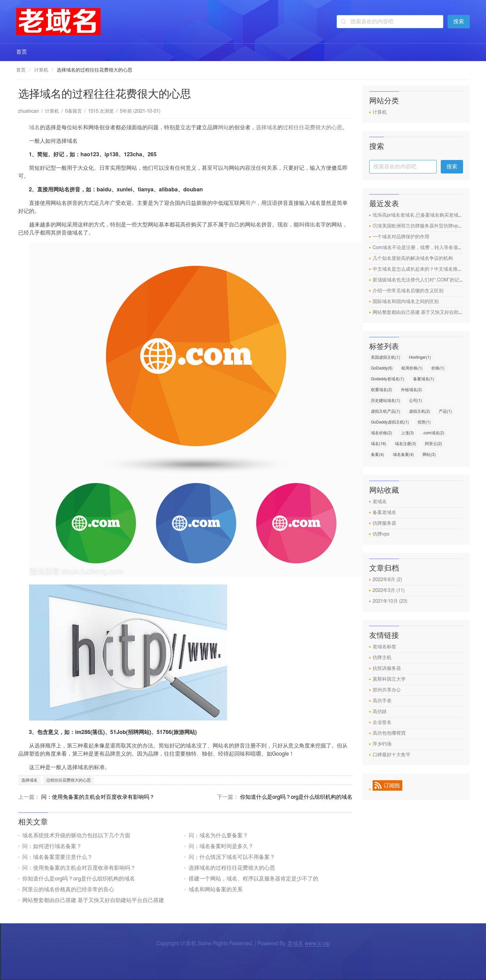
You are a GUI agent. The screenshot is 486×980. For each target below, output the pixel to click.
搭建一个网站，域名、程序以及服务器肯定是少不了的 (253, 879)
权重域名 (382, 390)
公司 (416, 401)
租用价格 (412, 368)
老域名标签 (384, 647)
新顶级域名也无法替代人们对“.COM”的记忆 (418, 280)
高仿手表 (382, 701)
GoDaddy (382, 368)
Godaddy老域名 (388, 379)
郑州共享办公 (387, 690)
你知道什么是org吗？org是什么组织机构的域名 (296, 797)
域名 (34, 128)
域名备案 (403, 455)
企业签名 (382, 723)
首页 (22, 52)
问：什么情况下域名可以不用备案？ (232, 857)
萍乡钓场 (382, 744)
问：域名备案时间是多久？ (221, 846)
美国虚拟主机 (386, 357)
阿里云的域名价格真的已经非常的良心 (68, 890)
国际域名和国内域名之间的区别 (406, 302)
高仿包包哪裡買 (389, 733)
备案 (377, 455)
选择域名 (267, 128)
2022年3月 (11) (389, 591)
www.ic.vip (317, 944)
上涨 (408, 433)
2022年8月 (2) (387, 580)
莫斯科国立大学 (389, 679)
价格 (438, 368)
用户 (250, 203)
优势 (424, 422)
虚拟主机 (420, 411)
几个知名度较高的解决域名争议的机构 (413, 258)
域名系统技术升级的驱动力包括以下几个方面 (76, 836)
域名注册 (406, 444)
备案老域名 (384, 513)
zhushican (29, 111)
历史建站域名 (386, 401)
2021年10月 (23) (390, 601)
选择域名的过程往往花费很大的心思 (232, 868)
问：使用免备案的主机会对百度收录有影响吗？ (98, 797)
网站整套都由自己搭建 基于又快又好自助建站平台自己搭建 (93, 900)
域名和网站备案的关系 (216, 890)
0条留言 (74, 111)
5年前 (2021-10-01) (140, 111)
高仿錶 (380, 712)
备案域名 (424, 379)
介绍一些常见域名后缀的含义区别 (408, 291)
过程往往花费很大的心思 (313, 128)
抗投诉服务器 (387, 669)
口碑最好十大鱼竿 (391, 755)
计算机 (41, 70)
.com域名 (433, 433)
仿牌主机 (382, 658)
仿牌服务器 (384, 523)
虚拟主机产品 (386, 411)
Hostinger (420, 357)
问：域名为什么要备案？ (218, 836)
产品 (445, 411)
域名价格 (382, 433)
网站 (223, 128)
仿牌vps (381, 534)
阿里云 (434, 444)
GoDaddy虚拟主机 (390, 422)
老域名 (380, 502)
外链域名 (412, 390)
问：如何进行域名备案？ (52, 846)
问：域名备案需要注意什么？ (57, 857)
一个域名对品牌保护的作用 (401, 237)
